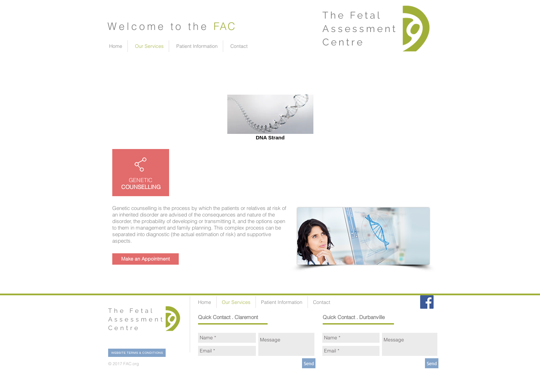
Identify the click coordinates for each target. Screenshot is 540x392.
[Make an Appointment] (146, 259)
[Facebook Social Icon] (427, 302)
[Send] (309, 363)
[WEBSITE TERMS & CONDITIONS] (137, 353)
